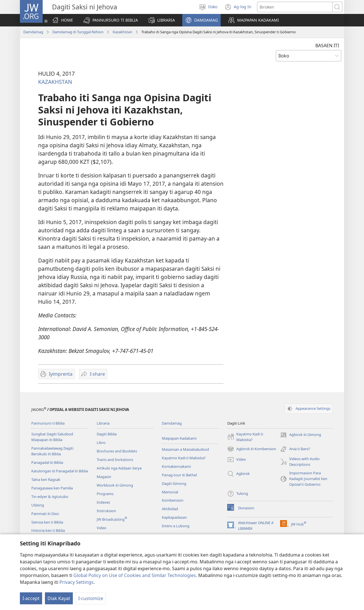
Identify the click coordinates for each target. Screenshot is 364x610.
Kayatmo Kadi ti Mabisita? (184, 458)
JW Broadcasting (112, 519)
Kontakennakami (176, 466)
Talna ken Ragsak (46, 479)
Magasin (104, 477)
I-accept (31, 598)
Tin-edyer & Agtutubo (50, 497)
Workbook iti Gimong (115, 485)
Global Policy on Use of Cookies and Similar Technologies (135, 575)
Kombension (173, 500)
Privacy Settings (76, 582)
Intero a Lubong (176, 526)
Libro (101, 442)
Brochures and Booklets (117, 451)
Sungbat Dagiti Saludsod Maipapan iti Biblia (52, 437)
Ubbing (38, 505)
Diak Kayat (59, 598)
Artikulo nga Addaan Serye (119, 468)
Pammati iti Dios (45, 514)
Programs (105, 494)
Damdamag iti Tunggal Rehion (78, 32)
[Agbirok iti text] (295, 7)
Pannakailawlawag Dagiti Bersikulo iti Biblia (52, 451)
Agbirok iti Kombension (252, 449)
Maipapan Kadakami (179, 438)
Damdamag (33, 32)
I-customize (91, 598)
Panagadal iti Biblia (47, 462)
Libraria (103, 423)
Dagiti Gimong (174, 483)
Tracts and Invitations (115, 460)
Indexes (103, 502)
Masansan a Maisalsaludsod (185, 449)
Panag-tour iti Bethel (179, 475)
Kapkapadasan (174, 517)
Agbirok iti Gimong (301, 435)
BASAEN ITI (327, 46)
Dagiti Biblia (107, 434)
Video (102, 528)
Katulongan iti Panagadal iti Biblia (60, 471)
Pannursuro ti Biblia (48, 423)
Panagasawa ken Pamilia (52, 488)
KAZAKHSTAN (55, 82)
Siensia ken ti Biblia (47, 522)
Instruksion (106, 511)
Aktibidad (170, 509)
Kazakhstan (122, 32)
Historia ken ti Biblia (48, 530)
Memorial (170, 492)
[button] (111, 20)
